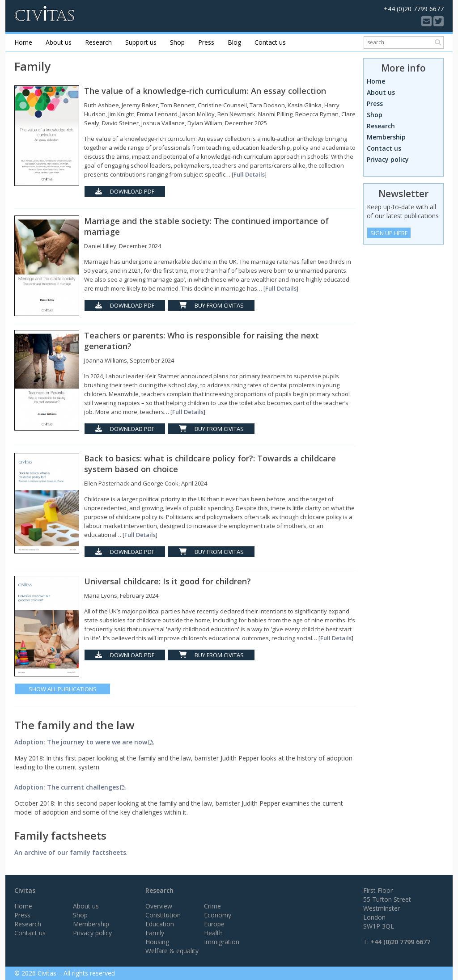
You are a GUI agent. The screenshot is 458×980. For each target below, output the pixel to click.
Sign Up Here (389, 233)
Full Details (249, 174)
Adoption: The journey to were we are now (81, 742)
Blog (234, 42)
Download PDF (125, 191)
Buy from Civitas (211, 305)
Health (213, 933)
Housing (157, 942)
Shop (177, 42)
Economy (218, 915)
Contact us (270, 42)
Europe (214, 924)
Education (160, 924)
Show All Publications (63, 689)
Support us (141, 42)
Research (98, 42)
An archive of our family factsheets (70, 852)
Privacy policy (388, 159)
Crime (212, 906)
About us (59, 42)
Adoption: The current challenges (67, 787)
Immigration (222, 942)
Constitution (163, 915)
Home (23, 42)
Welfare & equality (172, 951)
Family (155, 933)
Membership (386, 137)
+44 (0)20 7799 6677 (400, 942)
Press (206, 42)
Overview (159, 906)
